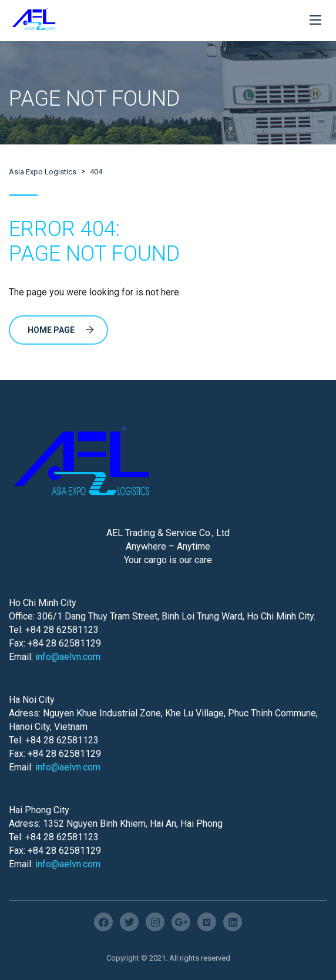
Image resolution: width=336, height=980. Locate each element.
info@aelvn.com (68, 657)
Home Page (61, 330)
